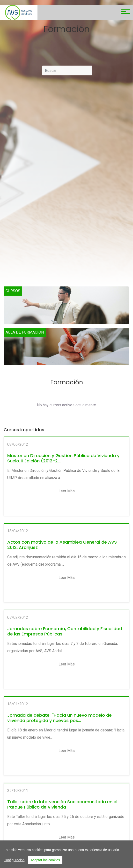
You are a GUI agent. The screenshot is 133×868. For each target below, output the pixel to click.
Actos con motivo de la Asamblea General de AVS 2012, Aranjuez (62, 545)
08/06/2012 (18, 444)
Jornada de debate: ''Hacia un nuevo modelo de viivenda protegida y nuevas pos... (59, 718)
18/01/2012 (18, 704)
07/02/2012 (18, 617)
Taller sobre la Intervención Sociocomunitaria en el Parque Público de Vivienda (62, 804)
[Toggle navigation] (126, 12)
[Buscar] (67, 72)
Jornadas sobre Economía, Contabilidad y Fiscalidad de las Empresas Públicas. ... (65, 631)
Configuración (14, 860)
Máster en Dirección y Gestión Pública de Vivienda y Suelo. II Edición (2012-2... (63, 458)
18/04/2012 (18, 531)
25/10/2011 (18, 791)
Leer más (67, 491)
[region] (66, 854)
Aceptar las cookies (45, 860)
